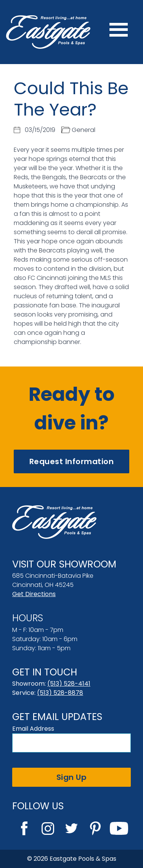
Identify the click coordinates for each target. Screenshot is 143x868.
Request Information (72, 461)
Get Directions (34, 594)
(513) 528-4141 (69, 684)
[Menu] (119, 32)
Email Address (33, 729)
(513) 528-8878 (60, 693)
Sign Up (72, 777)
